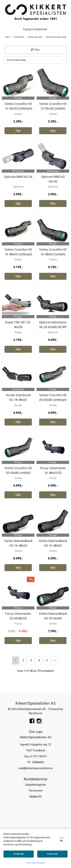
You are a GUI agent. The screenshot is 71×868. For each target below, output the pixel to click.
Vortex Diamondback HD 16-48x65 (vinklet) (53, 546)
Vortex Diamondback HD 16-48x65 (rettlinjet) (18, 546)
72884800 (38, 762)
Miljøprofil (35, 797)
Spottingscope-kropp (55, 37)
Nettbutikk (18, 37)
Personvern (36, 791)
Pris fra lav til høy (16, 60)
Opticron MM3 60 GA (18, 177)
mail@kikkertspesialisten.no (36, 768)
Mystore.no (36, 713)
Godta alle (52, 854)
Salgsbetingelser (35, 785)
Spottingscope (34, 37)
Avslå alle (19, 854)
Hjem (7, 37)
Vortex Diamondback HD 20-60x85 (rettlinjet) (53, 618)
